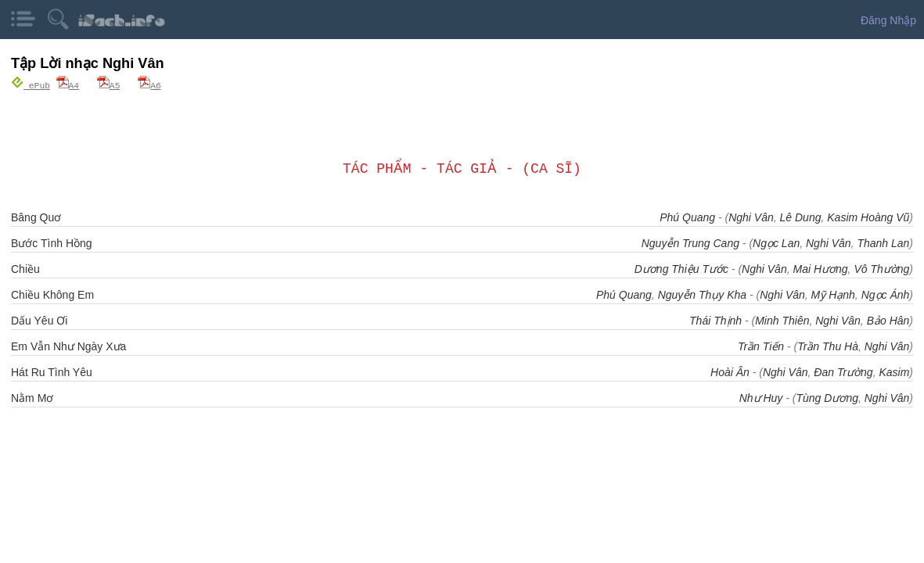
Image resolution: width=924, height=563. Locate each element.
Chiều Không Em (52, 294)
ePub (31, 85)
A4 (68, 85)
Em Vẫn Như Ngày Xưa (68, 346)
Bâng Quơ (36, 217)
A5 (109, 85)
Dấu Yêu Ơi (39, 320)
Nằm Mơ (32, 397)
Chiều (25, 268)
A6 (149, 85)
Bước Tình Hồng (52, 242)
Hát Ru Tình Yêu (52, 371)
